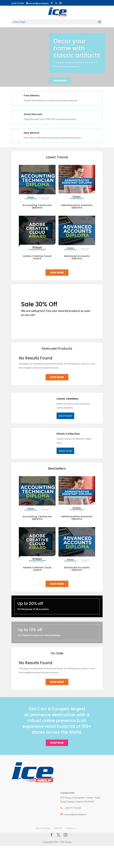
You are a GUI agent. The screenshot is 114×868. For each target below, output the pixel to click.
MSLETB (58, 828)
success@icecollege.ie (75, 814)
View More (57, 273)
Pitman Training (43, 828)
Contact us (70, 828)
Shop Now (60, 81)
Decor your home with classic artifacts (77, 48)
